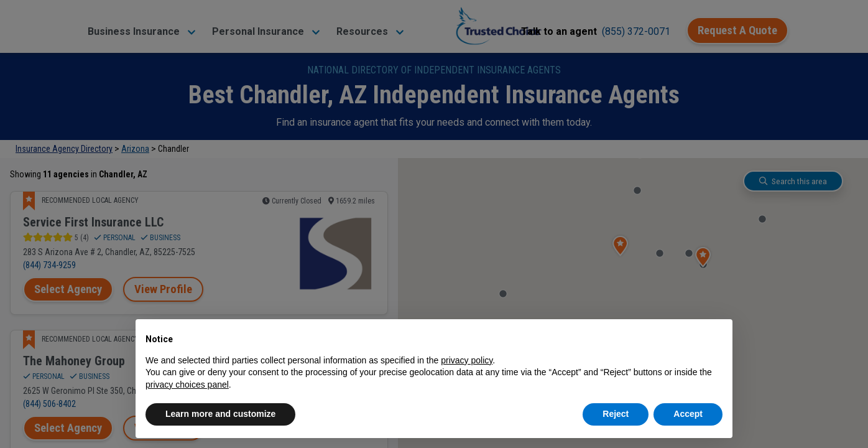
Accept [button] (688, 414)
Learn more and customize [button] (220, 414)
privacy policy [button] (467, 360)
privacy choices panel (187, 385)
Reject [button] (616, 414)
